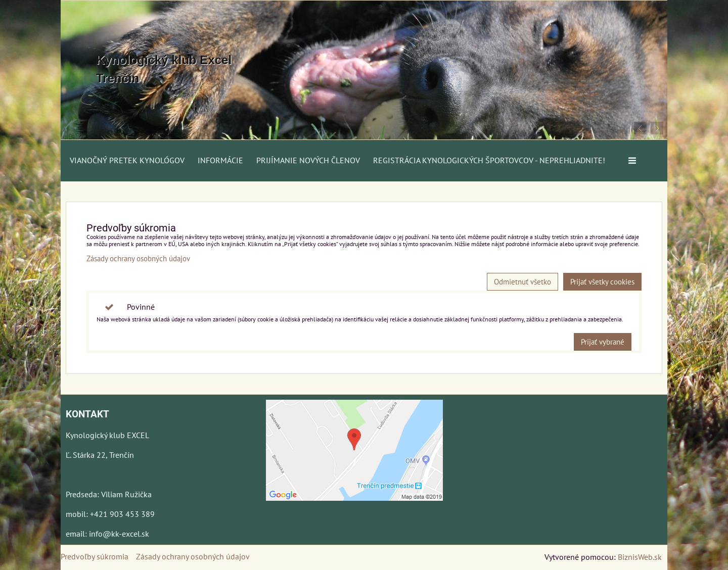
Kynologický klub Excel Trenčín (164, 69)
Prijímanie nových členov (308, 160)
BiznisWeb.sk (640, 557)
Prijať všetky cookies (602, 282)
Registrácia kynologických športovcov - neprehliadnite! (489, 160)
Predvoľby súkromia (95, 556)
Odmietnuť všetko (522, 282)
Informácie (220, 160)
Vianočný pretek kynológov (127, 160)
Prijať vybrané (603, 342)
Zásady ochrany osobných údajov (138, 258)
